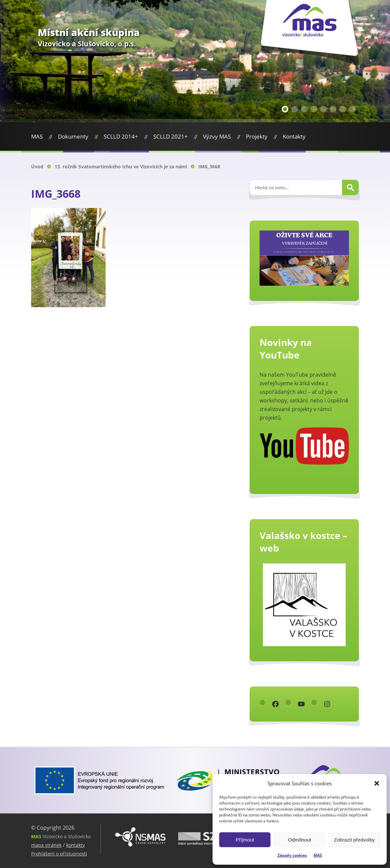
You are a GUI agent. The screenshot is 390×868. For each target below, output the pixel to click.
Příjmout (245, 840)
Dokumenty (73, 136)
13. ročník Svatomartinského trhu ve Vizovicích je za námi (121, 166)
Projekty (257, 136)
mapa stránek (46, 845)
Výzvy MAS (217, 136)
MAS (318, 855)
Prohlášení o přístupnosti (59, 854)
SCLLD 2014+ (121, 136)
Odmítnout (300, 840)
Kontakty (294, 136)
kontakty (75, 845)
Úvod (37, 166)
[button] (377, 783)
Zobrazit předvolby (354, 840)
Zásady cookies (292, 855)
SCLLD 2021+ (171, 136)
